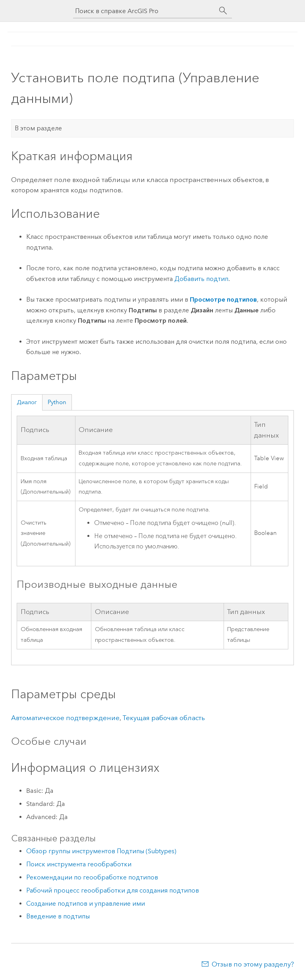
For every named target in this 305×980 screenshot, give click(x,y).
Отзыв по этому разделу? (253, 964)
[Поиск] (223, 11)
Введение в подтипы (58, 916)
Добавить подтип (201, 279)
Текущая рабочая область (164, 718)
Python (57, 402)
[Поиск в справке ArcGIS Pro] (145, 11)
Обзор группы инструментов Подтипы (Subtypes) (101, 851)
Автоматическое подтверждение (65, 718)
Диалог (27, 402)
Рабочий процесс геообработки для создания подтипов (113, 890)
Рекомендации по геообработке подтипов (92, 877)
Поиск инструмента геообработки (79, 864)
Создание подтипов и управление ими (86, 903)
